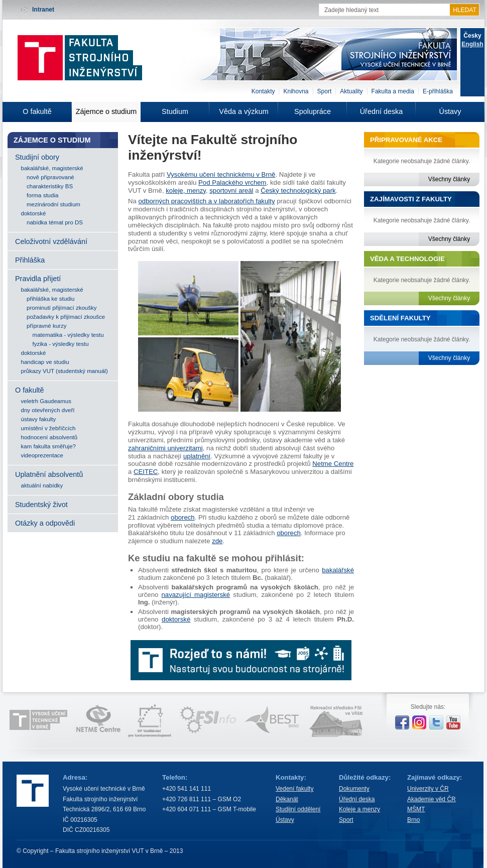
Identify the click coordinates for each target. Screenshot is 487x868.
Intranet (43, 10)
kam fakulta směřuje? (48, 446)
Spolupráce (313, 111)
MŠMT (416, 809)
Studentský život (41, 505)
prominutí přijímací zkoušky (62, 308)
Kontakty (263, 91)
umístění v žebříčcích (48, 428)
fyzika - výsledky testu (61, 344)
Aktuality (351, 91)
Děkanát (287, 799)
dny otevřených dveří (48, 410)
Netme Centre (333, 464)
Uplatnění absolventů (49, 474)
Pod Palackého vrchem (232, 182)
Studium (175, 111)
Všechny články (449, 179)
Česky (472, 36)
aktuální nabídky (42, 485)
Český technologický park (298, 191)
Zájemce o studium (106, 111)
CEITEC (146, 472)
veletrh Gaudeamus (46, 401)
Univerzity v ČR (428, 789)
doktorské (34, 213)
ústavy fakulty (39, 419)
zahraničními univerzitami (165, 448)
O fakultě (37, 111)
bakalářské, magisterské (52, 168)
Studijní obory (37, 157)
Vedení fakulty (294, 789)
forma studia (42, 195)
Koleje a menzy (359, 809)
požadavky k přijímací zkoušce (66, 317)
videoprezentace (42, 455)
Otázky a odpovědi (45, 523)
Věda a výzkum (243, 111)
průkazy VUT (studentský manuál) (65, 371)
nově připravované (50, 177)
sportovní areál (231, 191)
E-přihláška (438, 91)
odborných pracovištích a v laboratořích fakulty (207, 201)
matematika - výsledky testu (68, 335)
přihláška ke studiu (50, 299)
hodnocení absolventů (49, 437)
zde (217, 541)
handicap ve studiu (45, 362)
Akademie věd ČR (432, 799)
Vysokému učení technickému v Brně (221, 174)
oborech (183, 517)
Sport (325, 91)
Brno (413, 820)
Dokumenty (354, 789)
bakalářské (338, 570)
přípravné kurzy (46, 326)
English (472, 44)
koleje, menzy (186, 191)
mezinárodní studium (53, 204)
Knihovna (296, 91)
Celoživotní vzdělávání (51, 241)
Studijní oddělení (298, 809)
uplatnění (197, 456)
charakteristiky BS (50, 186)
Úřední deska (382, 111)
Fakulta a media (393, 91)
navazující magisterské (196, 595)
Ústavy (450, 111)
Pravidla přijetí (38, 279)
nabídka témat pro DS (55, 222)
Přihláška (30, 260)
